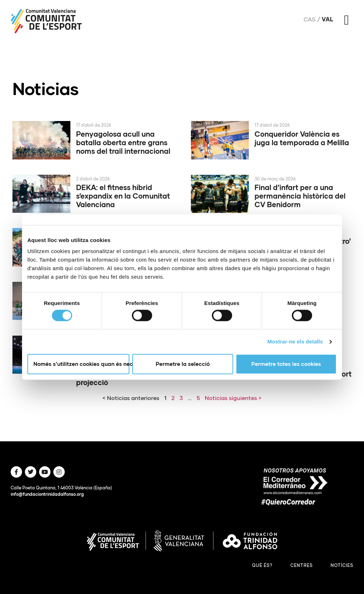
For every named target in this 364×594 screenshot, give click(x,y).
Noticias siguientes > (233, 398)
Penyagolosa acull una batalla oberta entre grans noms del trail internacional (123, 142)
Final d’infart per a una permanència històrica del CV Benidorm (300, 196)
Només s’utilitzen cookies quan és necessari (81, 364)
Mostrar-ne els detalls (295, 341)
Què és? (262, 565)
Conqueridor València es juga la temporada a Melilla (302, 138)
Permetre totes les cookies (286, 364)
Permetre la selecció (183, 364)
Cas (310, 19)
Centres (302, 565)
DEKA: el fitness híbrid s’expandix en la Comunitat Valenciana (123, 196)
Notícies (342, 565)
